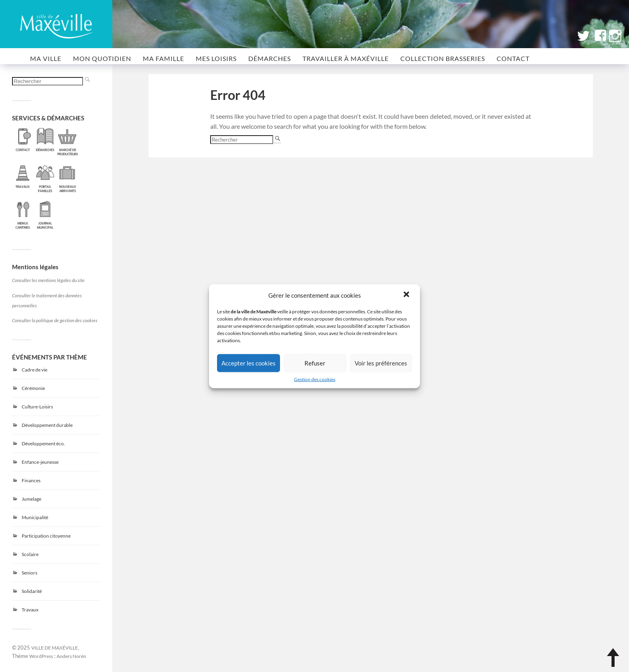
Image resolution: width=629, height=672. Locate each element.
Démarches (270, 58)
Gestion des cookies (315, 379)
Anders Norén (71, 656)
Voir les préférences (381, 363)
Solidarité (32, 591)
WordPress (41, 656)
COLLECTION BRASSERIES (443, 58)
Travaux (30, 610)
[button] (407, 295)
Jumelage (31, 499)
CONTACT (513, 58)
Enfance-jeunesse (40, 462)
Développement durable (47, 425)
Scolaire (30, 554)
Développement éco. (43, 444)
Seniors (29, 573)
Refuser (315, 363)
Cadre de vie (34, 370)
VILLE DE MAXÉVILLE (55, 648)
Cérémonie (33, 388)
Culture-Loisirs (37, 407)
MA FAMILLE (163, 58)
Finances (31, 480)
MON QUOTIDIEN (102, 58)
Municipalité (35, 517)
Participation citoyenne (46, 536)
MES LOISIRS (216, 58)
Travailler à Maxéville (346, 58)
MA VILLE (46, 58)
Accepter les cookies (249, 363)
